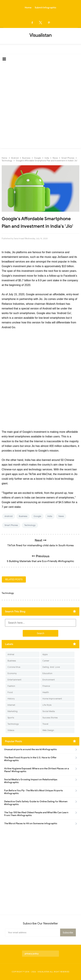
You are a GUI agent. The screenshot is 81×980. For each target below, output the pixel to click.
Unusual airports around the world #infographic (31, 749)
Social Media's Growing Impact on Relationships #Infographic (31, 781)
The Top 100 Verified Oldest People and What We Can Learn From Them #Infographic (36, 814)
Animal (11, 654)
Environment (49, 680)
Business (23, 516)
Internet (11, 705)
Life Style (47, 705)
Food (10, 692)
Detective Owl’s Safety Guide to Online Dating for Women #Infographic (36, 803)
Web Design (48, 730)
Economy (12, 673)
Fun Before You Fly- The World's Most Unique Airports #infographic (33, 792)
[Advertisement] (40, 106)
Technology (30, 525)
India (50, 516)
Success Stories (50, 718)
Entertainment (14, 680)
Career (46, 661)
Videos (11, 730)
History (11, 699)
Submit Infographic (46, 8)
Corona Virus (14, 667)
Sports (11, 718)
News (61, 516)
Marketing (13, 711)
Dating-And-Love (51, 667)
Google (37, 516)
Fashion (11, 686)
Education (47, 673)
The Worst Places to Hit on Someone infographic (31, 823)
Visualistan (44, 972)
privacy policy (32, 954)
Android (9, 516)
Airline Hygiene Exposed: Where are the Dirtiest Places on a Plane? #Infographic (37, 770)
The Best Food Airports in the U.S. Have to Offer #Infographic (30, 759)
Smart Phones (11, 525)
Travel (45, 724)
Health (46, 692)
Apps (45, 654)
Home (28, 8)
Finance (46, 686)
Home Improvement (52, 699)
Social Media (49, 711)
